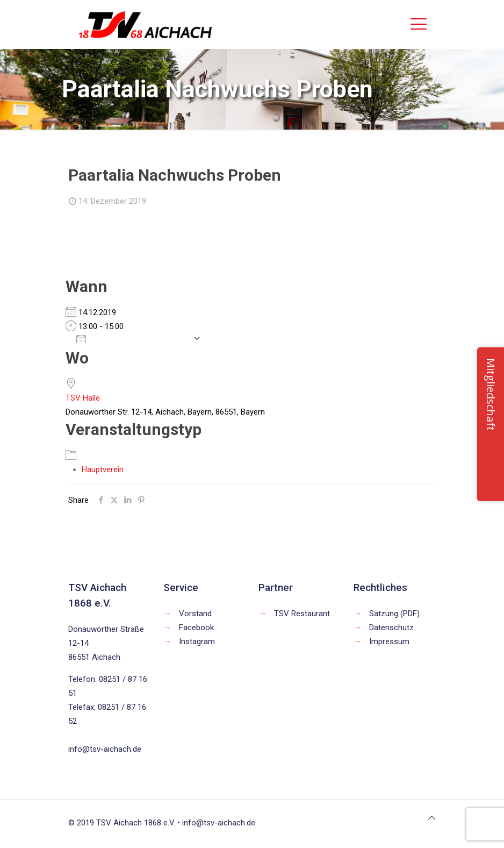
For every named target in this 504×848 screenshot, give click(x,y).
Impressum (389, 642)
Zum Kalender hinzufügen (132, 338)
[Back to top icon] (432, 818)
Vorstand (195, 614)
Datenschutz (391, 628)
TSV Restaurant (302, 614)
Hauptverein (103, 469)
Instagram (197, 642)
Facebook (196, 628)
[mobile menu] (419, 24)
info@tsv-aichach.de (105, 749)
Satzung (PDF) (394, 614)
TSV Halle (83, 398)
